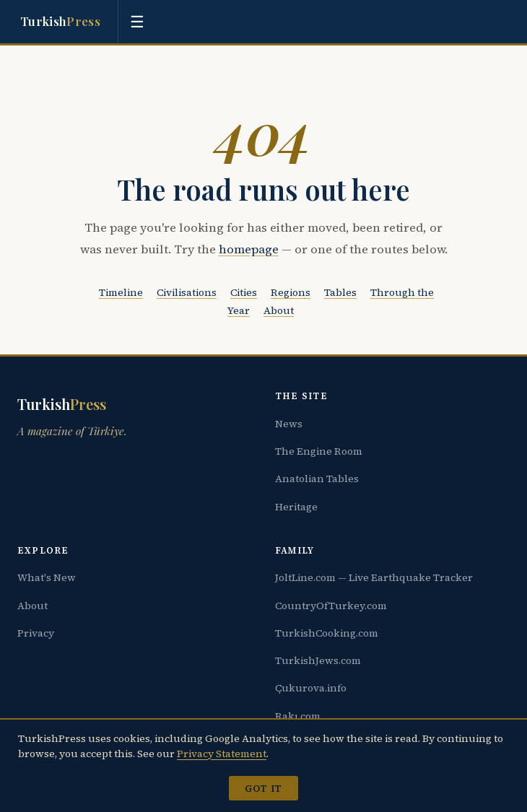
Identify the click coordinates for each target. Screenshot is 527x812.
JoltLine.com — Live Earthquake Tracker (374, 577)
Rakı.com (298, 716)
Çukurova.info (311, 688)
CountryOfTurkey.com (331, 606)
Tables (340, 292)
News (289, 424)
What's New (47, 577)
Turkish (60, 22)
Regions (291, 292)
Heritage (296, 507)
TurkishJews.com (318, 660)
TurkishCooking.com (327, 633)
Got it (263, 788)
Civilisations (187, 292)
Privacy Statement (222, 754)
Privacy (36, 633)
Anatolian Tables (317, 479)
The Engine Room (319, 451)
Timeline (121, 292)
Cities (244, 292)
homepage (249, 249)
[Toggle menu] (137, 22)
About (279, 310)
